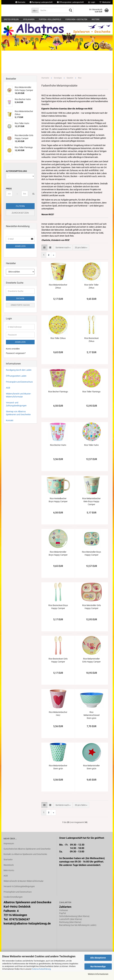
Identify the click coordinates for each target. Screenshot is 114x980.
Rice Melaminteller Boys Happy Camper (58, 562)
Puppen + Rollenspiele (50, 19)
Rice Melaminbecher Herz (58, 722)
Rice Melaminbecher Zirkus (58, 295)
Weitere (96, 19)
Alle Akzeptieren (98, 958)
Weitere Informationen (98, 974)
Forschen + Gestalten (76, 19)
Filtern (20, 214)
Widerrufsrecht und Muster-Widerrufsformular (19, 403)
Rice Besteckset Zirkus (92, 348)
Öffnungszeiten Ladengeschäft (70, 2)
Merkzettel (105, 2)
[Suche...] (35, 10)
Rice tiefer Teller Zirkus (91, 295)
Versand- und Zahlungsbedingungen (16, 412)
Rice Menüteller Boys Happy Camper (91, 562)
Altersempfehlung (16, 179)
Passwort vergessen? (16, 361)
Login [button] (92, 2)
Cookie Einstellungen (13, 905)
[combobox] (63, 256)
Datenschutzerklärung (41, 969)
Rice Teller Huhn (91, 453)
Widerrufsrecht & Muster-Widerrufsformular (24, 889)
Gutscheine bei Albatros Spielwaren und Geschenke (27, 857)
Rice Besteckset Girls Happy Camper (58, 669)
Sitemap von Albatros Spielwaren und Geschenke (18, 421)
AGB (8, 396)
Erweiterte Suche (20, 313)
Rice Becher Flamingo (58, 400)
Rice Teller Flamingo (91, 400)
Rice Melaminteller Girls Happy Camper (91, 669)
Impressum (9, 852)
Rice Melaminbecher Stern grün (58, 776)
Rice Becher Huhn (58, 453)
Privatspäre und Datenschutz (19, 390)
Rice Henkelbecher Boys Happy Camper (58, 508)
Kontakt (10, 429)
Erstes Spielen (11, 19)
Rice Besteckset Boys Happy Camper (58, 615)
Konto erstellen (13, 357)
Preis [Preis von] (9, 197)
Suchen (20, 307)
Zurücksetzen (20, 221)
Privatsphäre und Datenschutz (18, 900)
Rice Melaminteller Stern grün (91, 776)
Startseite (20, 2)
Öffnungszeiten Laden (16, 384)
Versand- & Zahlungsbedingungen (19, 895)
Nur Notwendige (98, 966)
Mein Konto (9, 879)
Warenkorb (9, 873)
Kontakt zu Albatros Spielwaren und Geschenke (25, 863)
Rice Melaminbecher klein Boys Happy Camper (91, 510)
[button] (44, 256)
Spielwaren (29, 19)
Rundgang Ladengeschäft (41, 2)
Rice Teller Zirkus (58, 347)
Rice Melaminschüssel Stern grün (92, 724)
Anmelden (20, 255)
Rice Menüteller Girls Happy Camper (92, 615)
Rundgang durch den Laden (19, 378)
